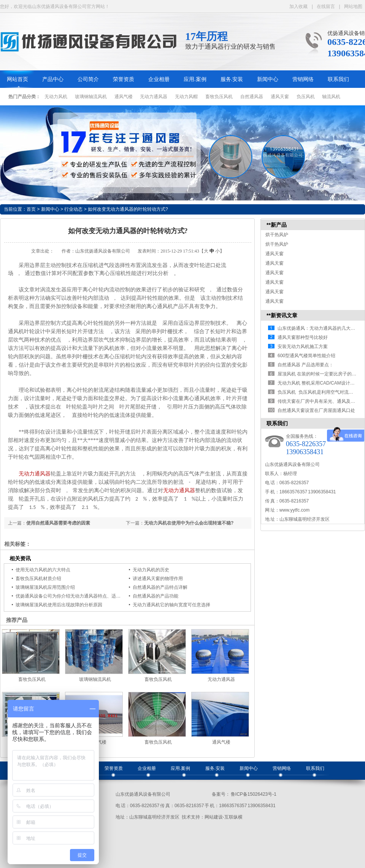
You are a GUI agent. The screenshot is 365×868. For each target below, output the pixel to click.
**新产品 (277, 225)
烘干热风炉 (277, 235)
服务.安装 (232, 79)
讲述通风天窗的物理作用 (158, 579)
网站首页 (17, 79)
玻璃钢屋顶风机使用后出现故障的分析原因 (59, 605)
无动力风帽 (186, 97)
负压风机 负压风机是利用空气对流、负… (320, 392)
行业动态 (73, 209)
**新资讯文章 (282, 315)
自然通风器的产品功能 (156, 596)
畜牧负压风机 (219, 97)
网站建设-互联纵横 (224, 817)
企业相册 (159, 79)
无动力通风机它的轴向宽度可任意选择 (171, 605)
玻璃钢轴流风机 (91, 97)
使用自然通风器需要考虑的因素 (58, 523)
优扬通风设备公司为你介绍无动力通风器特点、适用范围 (73, 596)
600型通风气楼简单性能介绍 (306, 356)
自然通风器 (252, 97)
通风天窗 (280, 97)
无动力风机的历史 (151, 570)
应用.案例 (195, 79)
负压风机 (306, 97)
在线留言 (326, 6)
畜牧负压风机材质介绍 (38, 579)
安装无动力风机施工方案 (303, 347)
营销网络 (303, 79)
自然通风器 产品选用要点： (305, 365)
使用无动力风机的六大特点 (43, 570)
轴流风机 (331, 97)
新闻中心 (268, 79)
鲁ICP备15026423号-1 (253, 794)
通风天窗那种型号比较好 (303, 337)
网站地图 (353, 6)
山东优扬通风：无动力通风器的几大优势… (321, 328)
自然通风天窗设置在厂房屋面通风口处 (316, 410)
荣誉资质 (124, 79)
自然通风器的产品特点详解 (160, 587)
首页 (31, 209)
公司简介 (88, 79)
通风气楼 (124, 97)
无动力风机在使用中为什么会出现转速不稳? (189, 523)
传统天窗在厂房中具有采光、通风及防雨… (321, 401)
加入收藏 (298, 6)
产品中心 (53, 79)
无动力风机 (56, 97)
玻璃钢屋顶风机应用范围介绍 (45, 587)
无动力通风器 (154, 97)
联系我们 (338, 79)
